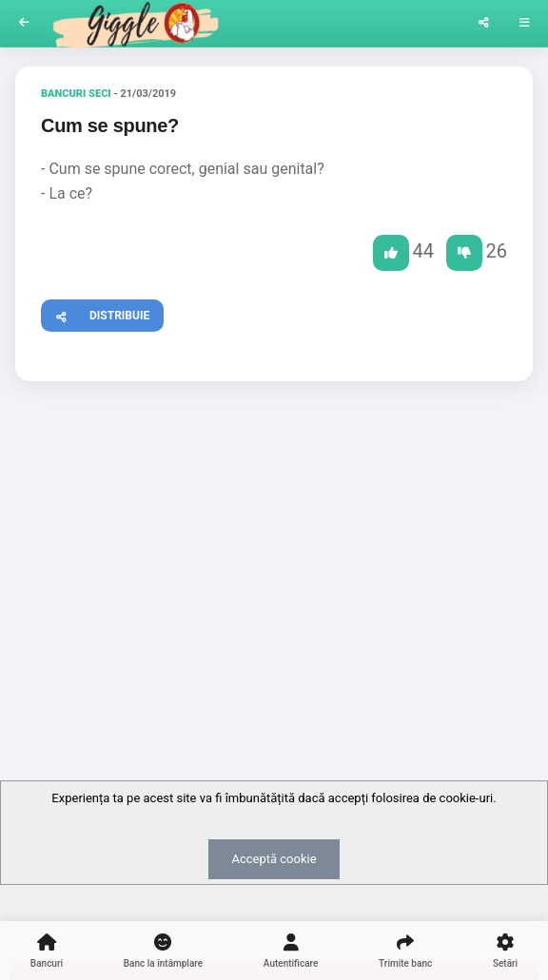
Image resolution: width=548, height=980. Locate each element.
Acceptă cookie (274, 859)
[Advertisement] (274, 543)
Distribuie (96, 313)
